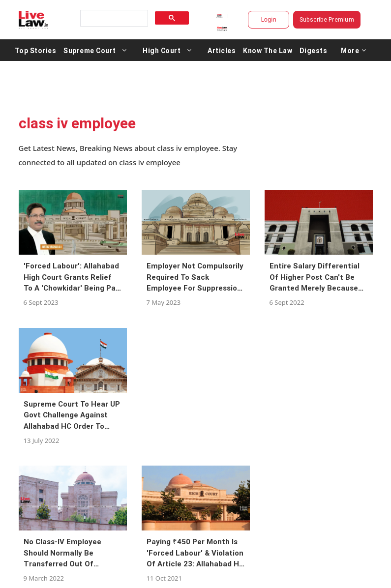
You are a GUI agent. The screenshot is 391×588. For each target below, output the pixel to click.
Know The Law (268, 50)
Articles (222, 50)
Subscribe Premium (327, 19)
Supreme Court (90, 50)
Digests (314, 50)
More (354, 50)
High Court (162, 50)
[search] (113, 18)
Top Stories (36, 50)
